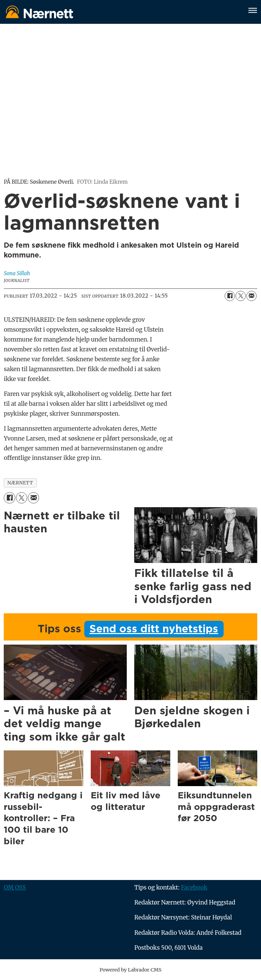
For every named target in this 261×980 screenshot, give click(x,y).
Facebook (194, 887)
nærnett (20, 483)
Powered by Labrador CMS (130, 970)
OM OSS (15, 887)
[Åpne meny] (253, 11)
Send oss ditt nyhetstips (154, 629)
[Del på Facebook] (230, 296)
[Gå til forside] (39, 12)
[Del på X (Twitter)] (241, 296)
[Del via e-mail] (251, 296)
